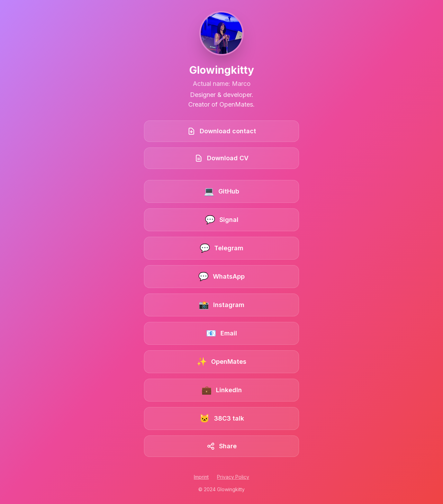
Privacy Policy (233, 477)
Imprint (201, 477)
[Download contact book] (221, 131)
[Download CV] (221, 158)
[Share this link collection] (221, 446)
